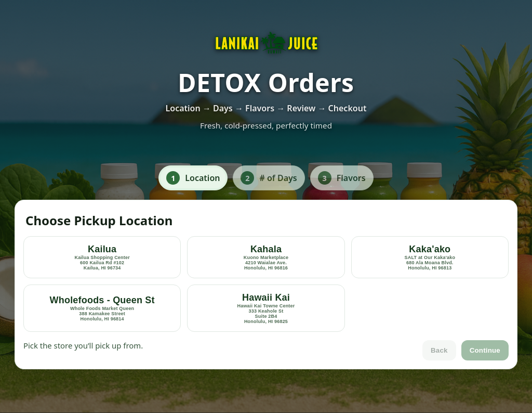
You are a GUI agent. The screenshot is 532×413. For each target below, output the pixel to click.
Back (439, 350)
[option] (102, 257)
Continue (485, 350)
